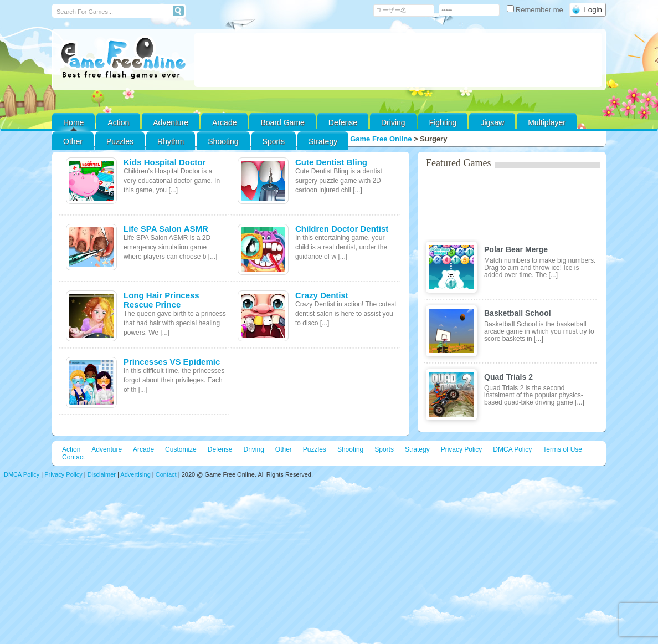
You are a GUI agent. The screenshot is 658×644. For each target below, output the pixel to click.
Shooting (223, 141)
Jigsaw (492, 122)
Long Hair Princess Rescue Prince (161, 300)
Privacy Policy (462, 449)
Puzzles (120, 141)
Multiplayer (547, 122)
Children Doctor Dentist (342, 229)
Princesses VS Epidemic (172, 362)
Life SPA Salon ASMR (166, 229)
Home (73, 122)
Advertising (135, 474)
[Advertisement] (398, 60)
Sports (274, 141)
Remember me (536, 10)
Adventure (171, 122)
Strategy (323, 141)
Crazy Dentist (322, 295)
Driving (393, 122)
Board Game (282, 122)
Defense (343, 122)
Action (118, 122)
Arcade (224, 122)
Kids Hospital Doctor (164, 162)
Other (284, 449)
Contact (73, 457)
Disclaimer (102, 474)
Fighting (443, 122)
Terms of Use (562, 449)
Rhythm (171, 141)
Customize (181, 449)
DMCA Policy (512, 449)
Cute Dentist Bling (331, 162)
